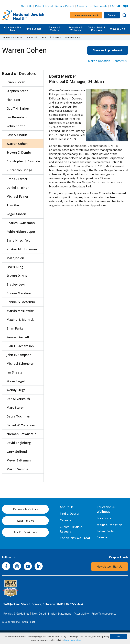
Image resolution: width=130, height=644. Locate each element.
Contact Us (120, 61)
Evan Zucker (15, 82)
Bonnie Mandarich (20, 293)
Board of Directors (52, 37)
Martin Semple (17, 469)
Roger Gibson (16, 214)
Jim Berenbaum (18, 117)
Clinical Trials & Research (97, 29)
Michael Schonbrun (20, 364)
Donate (112, 15)
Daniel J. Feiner (18, 188)
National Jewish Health (23, 622)
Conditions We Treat (13, 29)
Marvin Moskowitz (20, 311)
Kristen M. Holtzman (22, 249)
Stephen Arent (17, 91)
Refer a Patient (65, 6)
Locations (104, 518)
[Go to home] (23, 15)
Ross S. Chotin (17, 135)
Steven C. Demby (19, 152)
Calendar (102, 537)
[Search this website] (125, 15)
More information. (73, 640)
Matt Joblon (15, 258)
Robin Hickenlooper (21, 232)
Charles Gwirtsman (21, 223)
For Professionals (25, 532)
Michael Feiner (17, 196)
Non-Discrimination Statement (51, 614)
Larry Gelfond (17, 451)
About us (18, 37)
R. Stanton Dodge (19, 170)
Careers (83, 6)
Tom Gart (14, 205)
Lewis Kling (15, 267)
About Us (26, 6)
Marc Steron (15, 408)
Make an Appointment (86, 15)
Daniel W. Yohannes (21, 425)
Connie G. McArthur (21, 302)
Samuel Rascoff (18, 337)
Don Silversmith (18, 399)
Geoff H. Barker (18, 108)
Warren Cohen (17, 144)
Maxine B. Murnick (20, 320)
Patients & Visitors (55, 29)
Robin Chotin (16, 126)
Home (7, 37)
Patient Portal (44, 6)
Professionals (98, 6)
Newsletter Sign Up (110, 567)
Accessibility (81, 614)
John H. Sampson (19, 355)
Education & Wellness (75, 29)
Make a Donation (99, 61)
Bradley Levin (17, 284)
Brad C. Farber (17, 179)
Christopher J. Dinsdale (23, 161)
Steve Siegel (16, 381)
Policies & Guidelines (16, 614)
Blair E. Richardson (20, 346)
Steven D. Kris (17, 276)
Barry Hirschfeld (18, 240)
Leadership (32, 37)
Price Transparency (104, 614)
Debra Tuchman (18, 416)
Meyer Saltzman (19, 460)
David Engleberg (19, 443)
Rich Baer (13, 100)
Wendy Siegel (16, 390)
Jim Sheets (14, 372)
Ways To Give (25, 521)
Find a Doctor (34, 29)
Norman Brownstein (21, 434)
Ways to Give (117, 29)
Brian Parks (15, 328)
